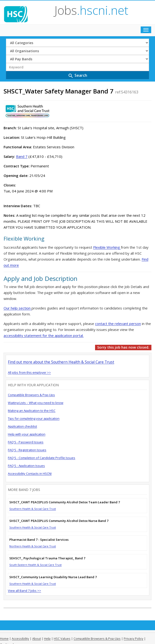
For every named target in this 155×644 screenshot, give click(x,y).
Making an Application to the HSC (32, 411)
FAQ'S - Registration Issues (27, 450)
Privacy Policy (134, 639)
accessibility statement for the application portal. (44, 335)
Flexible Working (107, 247)
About (37, 639)
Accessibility (20, 639)
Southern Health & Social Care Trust (33, 509)
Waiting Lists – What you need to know (36, 403)
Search (77, 76)
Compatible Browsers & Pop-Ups (31, 395)
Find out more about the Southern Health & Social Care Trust (61, 362)
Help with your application (27, 434)
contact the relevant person (118, 324)
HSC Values (62, 639)
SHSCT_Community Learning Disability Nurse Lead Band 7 (53, 577)
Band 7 (22, 156)
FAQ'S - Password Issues (26, 442)
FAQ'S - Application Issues (26, 466)
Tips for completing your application (34, 418)
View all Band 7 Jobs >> (24, 591)
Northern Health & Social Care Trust (33, 546)
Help (47, 639)
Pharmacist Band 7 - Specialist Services (39, 540)
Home (4, 639)
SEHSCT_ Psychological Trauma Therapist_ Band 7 (47, 558)
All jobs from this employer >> (29, 372)
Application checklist (22, 426)
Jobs (91, 10)
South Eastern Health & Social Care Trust (35, 565)
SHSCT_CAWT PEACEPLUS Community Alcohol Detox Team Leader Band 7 (65, 502)
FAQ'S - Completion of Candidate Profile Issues (42, 458)
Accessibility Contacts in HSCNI (30, 474)
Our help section (18, 308)
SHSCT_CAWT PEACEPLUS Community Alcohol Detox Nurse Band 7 (59, 521)
